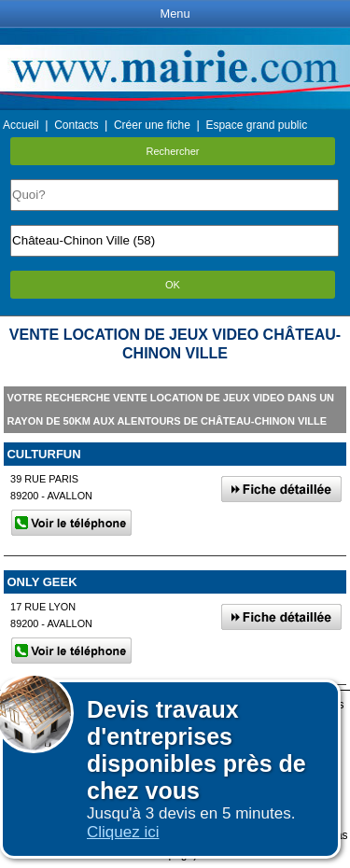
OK (173, 285)
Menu (175, 14)
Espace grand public (256, 125)
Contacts (76, 125)
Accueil (21, 125)
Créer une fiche (152, 125)
